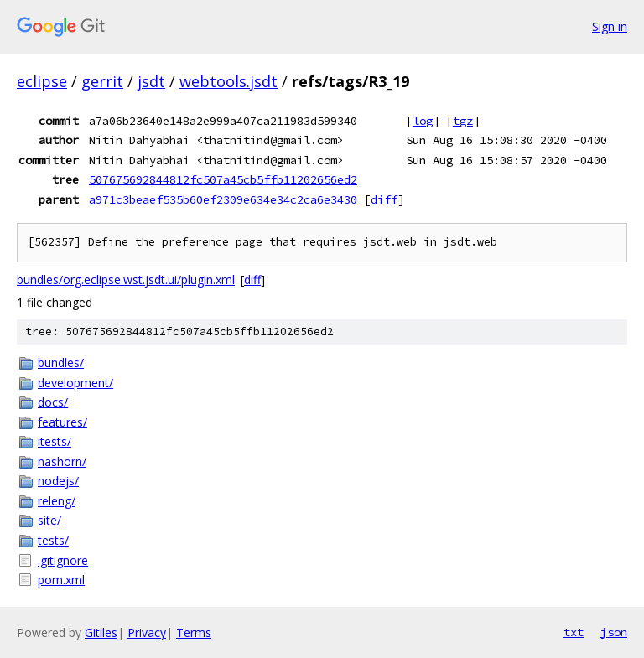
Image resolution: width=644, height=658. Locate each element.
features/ (62, 422)
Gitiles (101, 632)
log (423, 121)
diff (384, 199)
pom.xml (61, 580)
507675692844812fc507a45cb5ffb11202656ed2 (223, 179)
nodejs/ (58, 481)
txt (574, 632)
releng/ (57, 501)
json (614, 632)
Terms (194, 632)
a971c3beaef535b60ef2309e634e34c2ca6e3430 (223, 199)
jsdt (151, 81)
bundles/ (61, 363)
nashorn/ (62, 461)
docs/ (53, 402)
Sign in (610, 26)
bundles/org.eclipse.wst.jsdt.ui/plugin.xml (126, 280)
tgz (463, 121)
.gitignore (63, 560)
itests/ (55, 441)
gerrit (102, 81)
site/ (49, 520)
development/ (75, 383)
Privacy (147, 632)
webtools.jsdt (229, 81)
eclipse (42, 81)
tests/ (53, 540)
